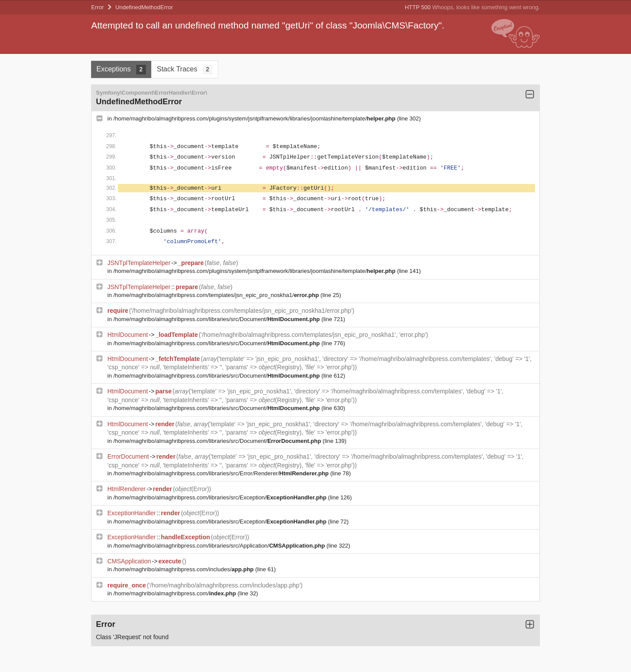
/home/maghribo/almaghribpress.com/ (175, 593)
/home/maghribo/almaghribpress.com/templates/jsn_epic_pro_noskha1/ (217, 295)
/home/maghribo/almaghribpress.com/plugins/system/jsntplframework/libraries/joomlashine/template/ (255, 118)
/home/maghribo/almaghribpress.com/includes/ (184, 569)
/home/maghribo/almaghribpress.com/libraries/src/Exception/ (221, 497)
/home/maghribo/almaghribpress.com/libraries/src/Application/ (220, 546)
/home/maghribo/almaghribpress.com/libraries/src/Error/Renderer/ (222, 473)
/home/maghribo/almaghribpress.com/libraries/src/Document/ (218, 319)
